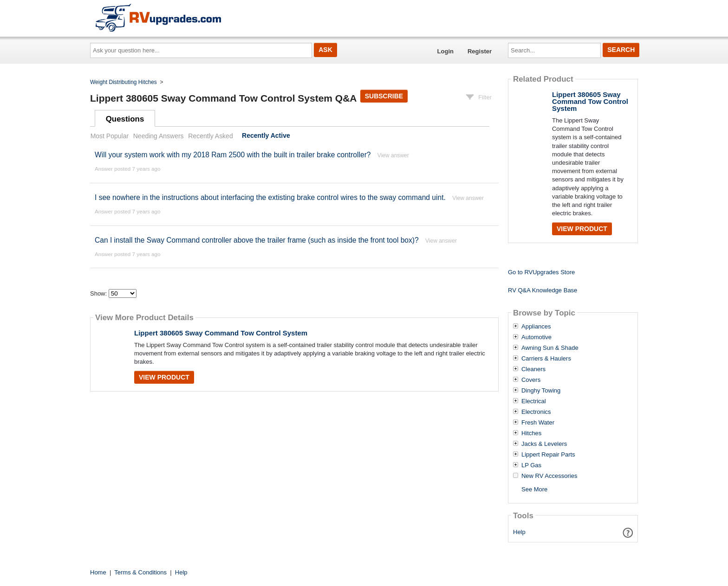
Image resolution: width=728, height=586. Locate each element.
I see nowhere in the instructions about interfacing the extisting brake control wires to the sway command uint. (270, 197)
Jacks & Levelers (544, 444)
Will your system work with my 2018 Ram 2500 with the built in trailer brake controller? (233, 155)
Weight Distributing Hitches (123, 82)
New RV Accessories (549, 476)
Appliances (536, 327)
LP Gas (531, 465)
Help (519, 532)
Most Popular (110, 136)
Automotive (536, 337)
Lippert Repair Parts (548, 455)
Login (445, 51)
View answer (393, 155)
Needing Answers (159, 136)
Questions (125, 119)
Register (480, 51)
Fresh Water (538, 423)
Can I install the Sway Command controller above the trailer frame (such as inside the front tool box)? (257, 240)
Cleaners (533, 369)
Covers (531, 380)
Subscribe (384, 96)
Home (98, 572)
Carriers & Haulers (546, 359)
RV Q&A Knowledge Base (543, 290)
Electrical (534, 401)
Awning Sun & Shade (550, 348)
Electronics (536, 412)
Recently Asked (210, 136)
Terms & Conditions (140, 572)
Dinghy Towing (541, 391)
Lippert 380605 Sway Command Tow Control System (221, 333)
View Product (164, 377)
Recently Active (266, 136)
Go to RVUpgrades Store (541, 272)
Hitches (531, 433)
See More (534, 489)
